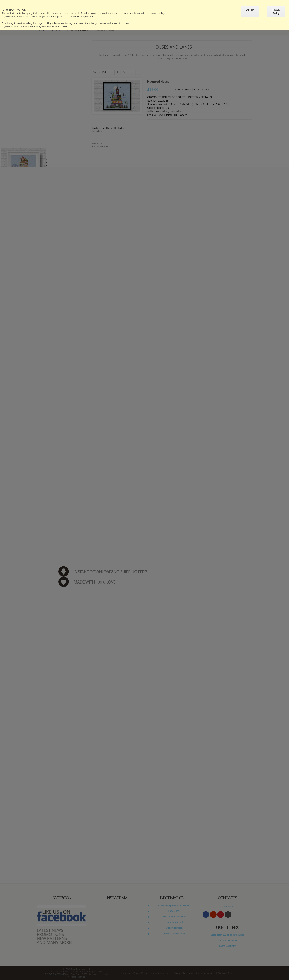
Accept (250, 10)
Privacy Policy (276, 12)
